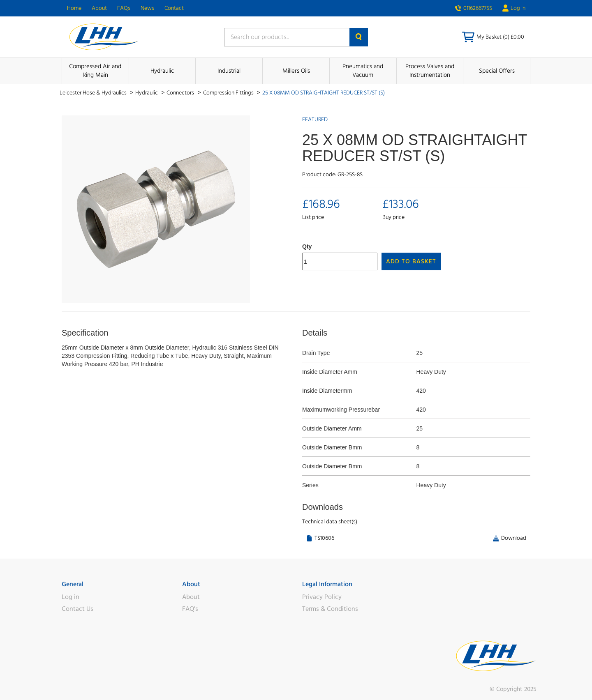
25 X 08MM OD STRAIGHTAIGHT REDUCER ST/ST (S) (324, 93)
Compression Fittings (229, 93)
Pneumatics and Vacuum (363, 71)
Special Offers (497, 71)
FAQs (124, 8)
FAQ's (190, 609)
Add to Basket (411, 261)
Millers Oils (296, 71)
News (147, 8)
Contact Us (77, 609)
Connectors (181, 93)
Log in (71, 597)
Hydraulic (162, 71)
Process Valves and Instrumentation (430, 71)
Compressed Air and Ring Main (95, 71)
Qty (307, 246)
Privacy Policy (322, 597)
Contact (174, 8)
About (99, 8)
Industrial (229, 71)
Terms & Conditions (330, 609)
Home (74, 8)
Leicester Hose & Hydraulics (94, 93)
